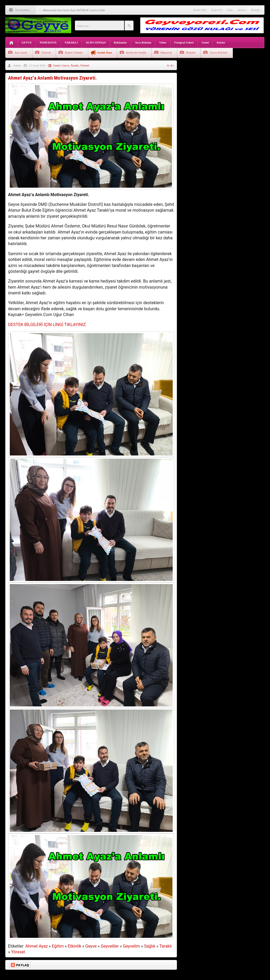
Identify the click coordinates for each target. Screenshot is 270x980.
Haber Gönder (74, 52)
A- (169, 65)
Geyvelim (131, 946)
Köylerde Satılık (136, 52)
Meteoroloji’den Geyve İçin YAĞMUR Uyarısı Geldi (74, 10)
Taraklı (75, 65)
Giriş (230, 10)
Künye (242, 10)
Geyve (66, 65)
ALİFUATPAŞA (96, 42)
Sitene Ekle (200, 10)
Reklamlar (120, 42)
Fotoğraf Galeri (184, 42)
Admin (17, 65)
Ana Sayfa (21, 52)
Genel (205, 42)
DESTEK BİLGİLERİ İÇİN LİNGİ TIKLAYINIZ (47, 325)
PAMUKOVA (48, 42)
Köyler (221, 42)
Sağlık (150, 946)
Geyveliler (110, 946)
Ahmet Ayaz (37, 946)
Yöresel (46, 52)
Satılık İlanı (105, 52)
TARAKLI (71, 42)
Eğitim (58, 946)
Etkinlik (74, 946)
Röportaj (166, 52)
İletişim (255, 10)
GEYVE (27, 42)
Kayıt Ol (216, 10)
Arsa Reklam (143, 42)
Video (163, 42)
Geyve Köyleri (219, 52)
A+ (172, 65)
